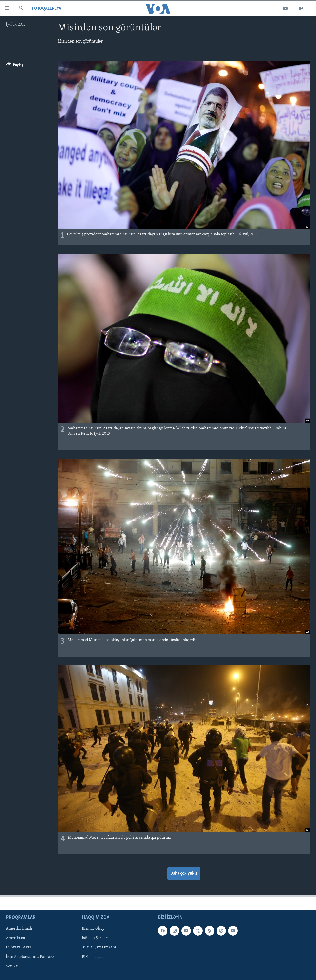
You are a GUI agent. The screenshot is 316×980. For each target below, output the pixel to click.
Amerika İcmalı (19, 929)
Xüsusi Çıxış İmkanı (99, 948)
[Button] (15, 66)
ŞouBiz (12, 966)
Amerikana (16, 938)
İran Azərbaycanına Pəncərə (30, 957)
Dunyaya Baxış (18, 948)
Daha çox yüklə (184, 874)
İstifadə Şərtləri (95, 938)
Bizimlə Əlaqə (93, 929)
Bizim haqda (92, 957)
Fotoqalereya (47, 9)
